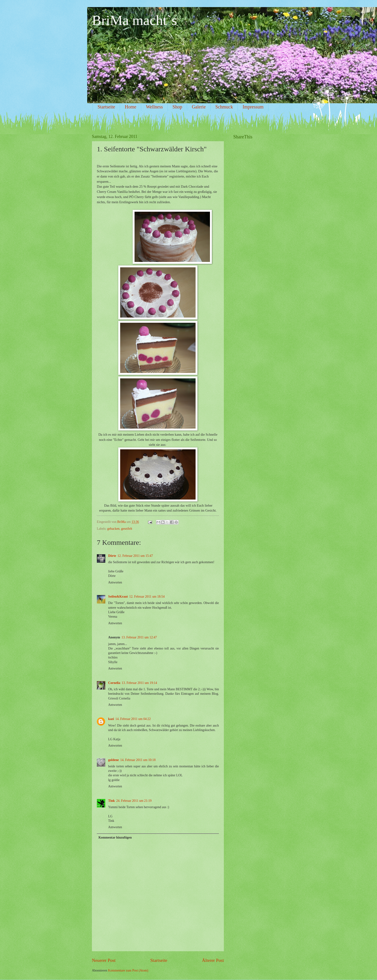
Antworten (115, 582)
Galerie (199, 107)
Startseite (106, 107)
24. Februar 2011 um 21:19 (134, 801)
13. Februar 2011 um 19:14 (139, 683)
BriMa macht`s (135, 20)
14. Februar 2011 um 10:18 (138, 760)
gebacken (113, 529)
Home (130, 107)
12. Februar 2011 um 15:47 (135, 556)
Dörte (112, 556)
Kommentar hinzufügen (115, 837)
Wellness (154, 107)
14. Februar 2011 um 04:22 (133, 719)
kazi (111, 719)
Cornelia (114, 683)
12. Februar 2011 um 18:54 (147, 597)
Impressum (253, 107)
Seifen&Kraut (118, 597)
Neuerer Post (104, 960)
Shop (177, 107)
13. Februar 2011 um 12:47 (139, 637)
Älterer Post (213, 960)
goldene (113, 760)
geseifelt (127, 529)
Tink (111, 801)
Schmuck (224, 107)
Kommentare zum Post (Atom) (128, 970)
